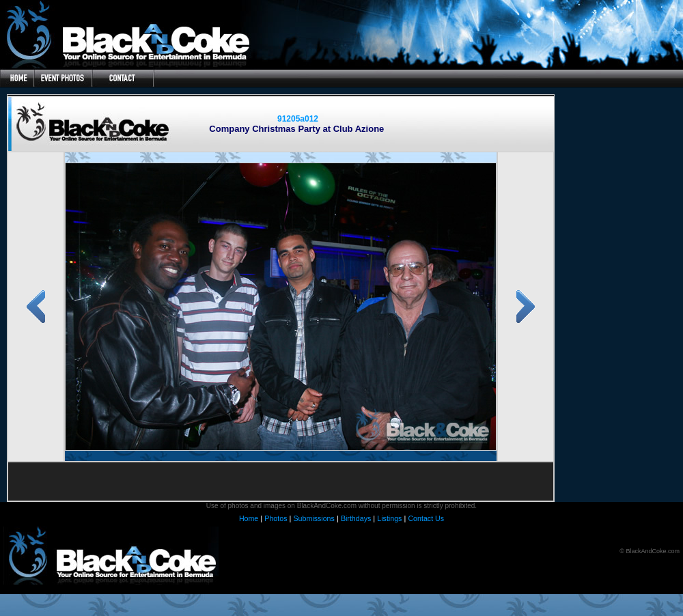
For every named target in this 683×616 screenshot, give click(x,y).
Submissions (313, 518)
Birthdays (356, 518)
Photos (276, 518)
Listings (389, 518)
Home (249, 518)
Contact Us (426, 518)
